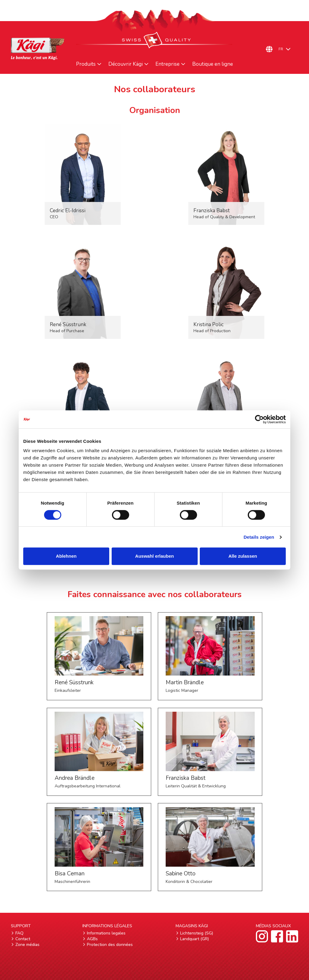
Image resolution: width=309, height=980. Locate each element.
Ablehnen (66, 556)
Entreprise (167, 64)
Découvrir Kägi (126, 64)
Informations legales (106, 933)
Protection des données (110, 945)
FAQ (19, 933)
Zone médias (27, 945)
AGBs (92, 939)
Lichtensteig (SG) (197, 933)
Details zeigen (259, 537)
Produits (86, 64)
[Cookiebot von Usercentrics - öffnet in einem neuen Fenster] (259, 419)
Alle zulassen (243, 556)
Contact (23, 939)
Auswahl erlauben (154, 556)
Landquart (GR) (194, 939)
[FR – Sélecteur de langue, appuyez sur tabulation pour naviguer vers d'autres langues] (287, 49)
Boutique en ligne (213, 64)
